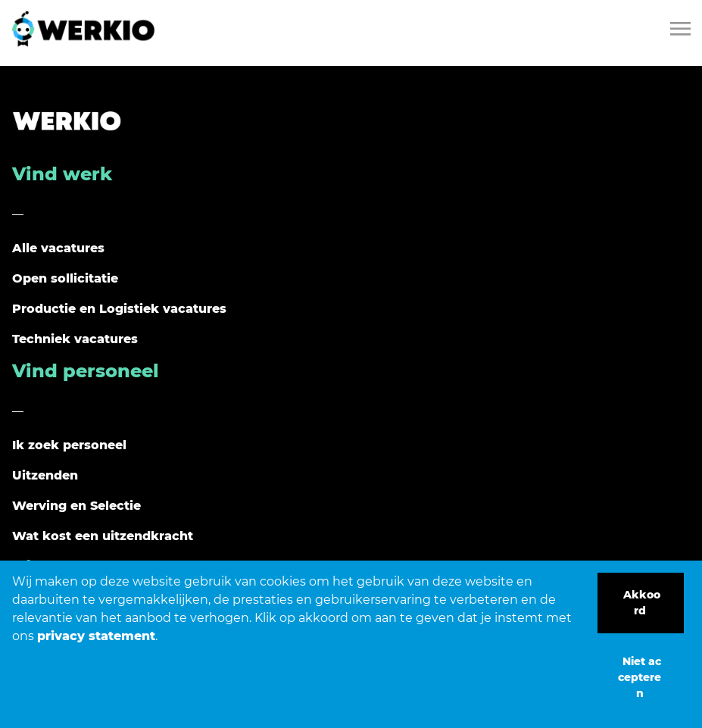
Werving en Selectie (76, 506)
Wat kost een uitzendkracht (103, 536)
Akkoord (642, 603)
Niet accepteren (640, 677)
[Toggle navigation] (682, 29)
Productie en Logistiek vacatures (119, 309)
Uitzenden (45, 475)
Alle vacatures (58, 248)
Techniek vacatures (75, 339)
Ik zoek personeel (69, 445)
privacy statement (96, 636)
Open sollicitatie (65, 278)
